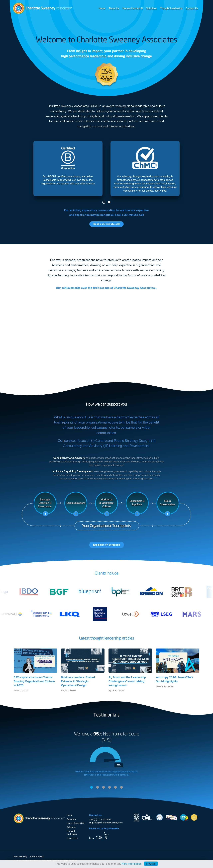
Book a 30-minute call (106, 224)
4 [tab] (109, 787)
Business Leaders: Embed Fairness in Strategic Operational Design (78, 681)
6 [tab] (121, 787)
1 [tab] (104, 202)
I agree (151, 864)
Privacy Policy (20, 857)
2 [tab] (109, 202)
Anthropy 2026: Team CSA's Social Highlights (174, 679)
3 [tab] (104, 787)
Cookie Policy (37, 857)
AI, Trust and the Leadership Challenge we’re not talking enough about (127, 681)
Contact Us (192, 8)
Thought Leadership (171, 8)
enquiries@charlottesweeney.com (106, 823)
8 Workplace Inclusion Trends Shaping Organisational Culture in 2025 (34, 681)
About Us (114, 8)
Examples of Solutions (107, 545)
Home (102, 8)
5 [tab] (115, 787)
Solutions (152, 8)
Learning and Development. (130, 446)
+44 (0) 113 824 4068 (100, 820)
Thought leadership (72, 833)
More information (132, 864)
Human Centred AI (133, 8)
